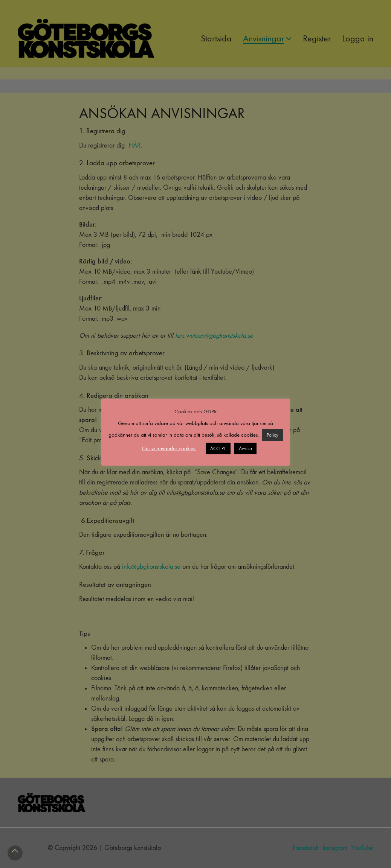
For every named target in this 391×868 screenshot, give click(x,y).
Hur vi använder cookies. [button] (169, 448)
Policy (273, 435)
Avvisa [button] (245, 448)
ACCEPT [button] (218, 448)
